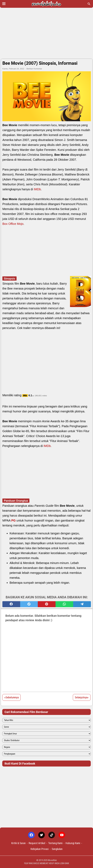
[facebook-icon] (31, 835)
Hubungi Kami (73, 843)
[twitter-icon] (41, 835)
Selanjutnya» (82, 697)
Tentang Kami (55, 843)
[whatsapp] (64, 604)
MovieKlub (52, 860)
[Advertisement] (46, 33)
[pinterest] (47, 604)
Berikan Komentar (34, 69)
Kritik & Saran (19, 843)
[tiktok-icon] (52, 835)
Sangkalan (57, 849)
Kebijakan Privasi (40, 849)
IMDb (37, 189)
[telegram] (82, 604)
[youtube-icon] (62, 835)
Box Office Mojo (13, 224)
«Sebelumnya (11, 697)
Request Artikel (37, 843)
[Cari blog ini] (89, 4)
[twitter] (29, 604)
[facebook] (11, 604)
